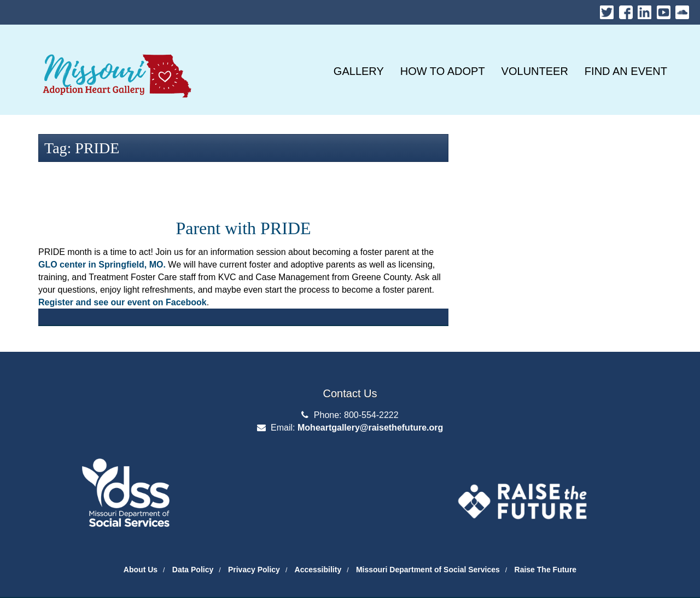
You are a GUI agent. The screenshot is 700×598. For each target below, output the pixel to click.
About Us (141, 570)
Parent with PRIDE (243, 228)
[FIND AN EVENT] (626, 71)
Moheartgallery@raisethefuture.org (370, 428)
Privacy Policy (254, 570)
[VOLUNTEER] (535, 71)
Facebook (626, 10)
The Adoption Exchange (522, 472)
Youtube (664, 10)
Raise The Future (546, 570)
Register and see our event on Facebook (122, 302)
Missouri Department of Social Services (428, 570)
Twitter (607, 10)
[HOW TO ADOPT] (443, 71)
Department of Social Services (126, 467)
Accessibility (318, 570)
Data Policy (193, 570)
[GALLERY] (359, 71)
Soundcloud (682, 10)
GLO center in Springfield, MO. (102, 265)
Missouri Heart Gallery (115, 49)
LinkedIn (644, 10)
